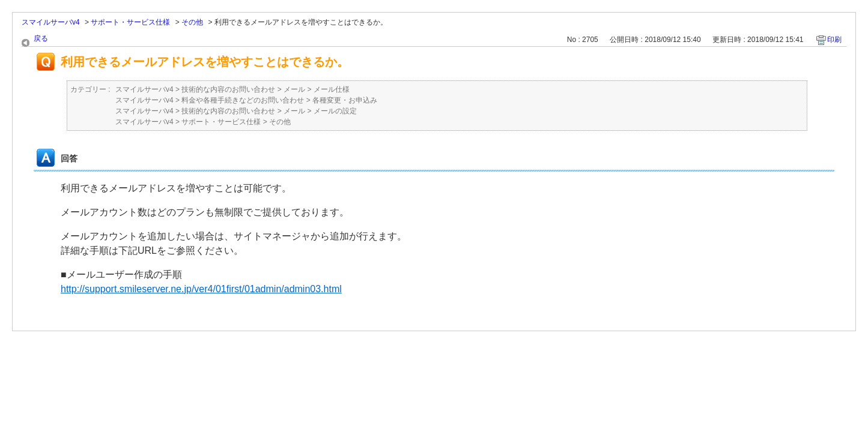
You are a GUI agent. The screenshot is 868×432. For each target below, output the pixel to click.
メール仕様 (332, 89)
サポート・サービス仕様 (130, 22)
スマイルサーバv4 (51, 22)
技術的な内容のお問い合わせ (228, 89)
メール (294, 89)
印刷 (834, 40)
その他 (192, 22)
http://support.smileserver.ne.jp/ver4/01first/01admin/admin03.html (201, 289)
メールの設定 (335, 111)
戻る (41, 38)
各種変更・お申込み (345, 100)
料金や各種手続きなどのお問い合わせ (243, 100)
